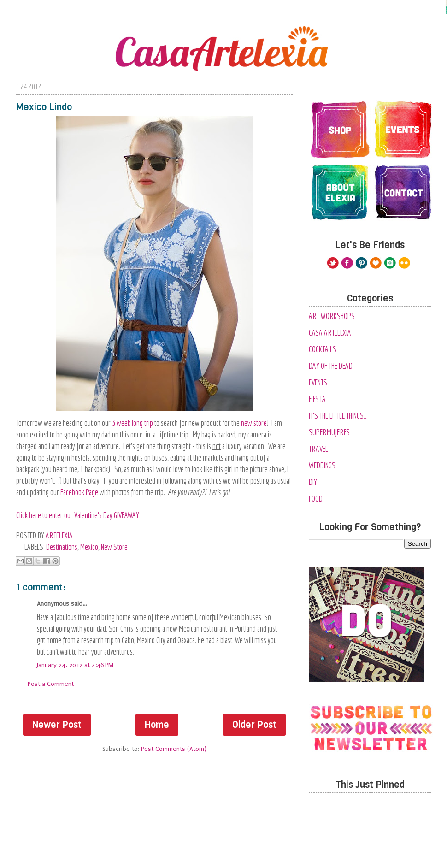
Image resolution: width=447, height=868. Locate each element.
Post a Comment (51, 684)
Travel (318, 449)
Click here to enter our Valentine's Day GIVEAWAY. (78, 515)
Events (318, 382)
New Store (114, 547)
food (316, 499)
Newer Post (57, 725)
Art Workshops (332, 316)
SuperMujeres (329, 432)
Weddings (322, 465)
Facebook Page (79, 492)
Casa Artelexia (330, 333)
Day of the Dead (331, 366)
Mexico (89, 547)
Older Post (254, 725)
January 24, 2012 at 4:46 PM (75, 665)
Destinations (62, 547)
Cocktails (323, 349)
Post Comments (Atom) (174, 749)
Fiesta (317, 399)
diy (313, 482)
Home (157, 725)
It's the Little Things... (338, 416)
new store (254, 423)
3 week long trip (132, 423)
